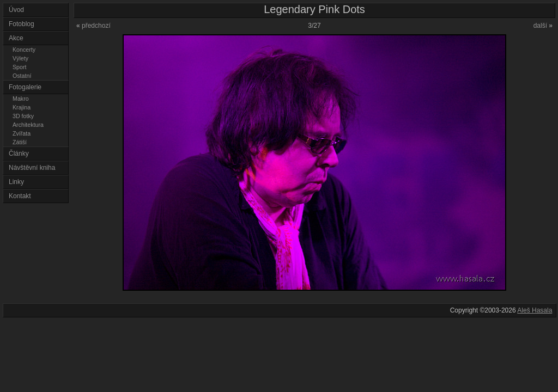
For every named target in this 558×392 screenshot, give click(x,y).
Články (19, 154)
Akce (16, 38)
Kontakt (20, 196)
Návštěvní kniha (32, 168)
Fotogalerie (25, 87)
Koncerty (24, 50)
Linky (16, 182)
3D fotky (23, 116)
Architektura (28, 125)
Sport (19, 67)
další (543, 26)
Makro (21, 99)
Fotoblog (22, 24)
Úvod (16, 10)
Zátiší (20, 142)
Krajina (22, 107)
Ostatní (22, 76)
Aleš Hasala (535, 310)
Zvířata (22, 133)
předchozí (93, 26)
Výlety (20, 58)
